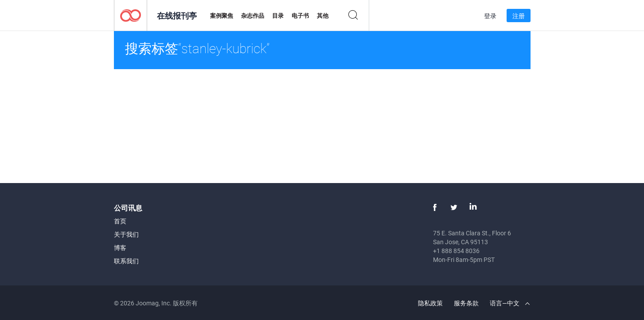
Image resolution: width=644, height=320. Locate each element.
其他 (323, 16)
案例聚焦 (222, 16)
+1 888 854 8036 (456, 251)
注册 (519, 16)
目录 (278, 16)
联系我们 (126, 261)
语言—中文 (510, 303)
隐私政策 (430, 303)
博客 (120, 248)
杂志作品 (253, 16)
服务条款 (466, 303)
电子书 (300, 16)
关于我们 (126, 234)
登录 (490, 16)
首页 (120, 221)
